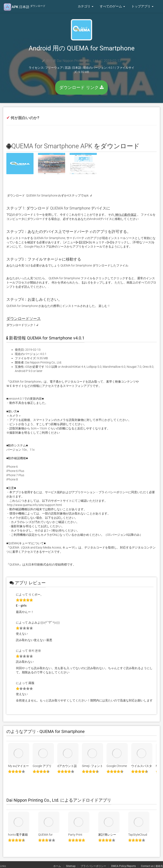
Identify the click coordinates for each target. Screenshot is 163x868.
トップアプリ (142, 6)
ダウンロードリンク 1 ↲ (22, 325)
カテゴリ (86, 6)
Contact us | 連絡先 (152, 866)
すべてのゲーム (112, 6)
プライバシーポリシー (93, 866)
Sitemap (71, 866)
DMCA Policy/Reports (124, 866)
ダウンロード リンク (81, 87)
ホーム (57, 866)
